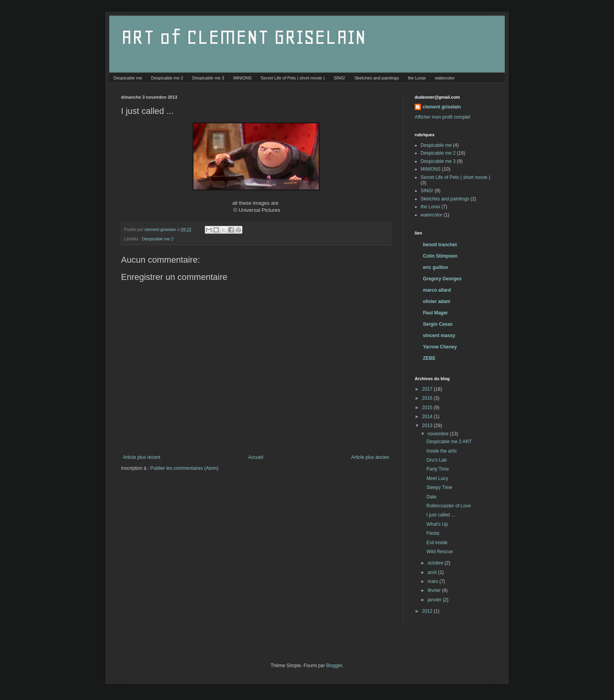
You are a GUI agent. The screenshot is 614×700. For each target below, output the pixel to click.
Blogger (334, 666)
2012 (428, 611)
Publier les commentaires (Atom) (184, 468)
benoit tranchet (440, 245)
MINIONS (243, 78)
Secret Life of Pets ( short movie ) (293, 78)
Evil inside (437, 543)
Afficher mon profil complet (442, 117)
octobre (436, 563)
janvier (435, 600)
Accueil (256, 457)
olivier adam (437, 301)
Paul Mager (435, 313)
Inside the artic (442, 451)
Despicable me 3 (208, 78)
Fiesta (433, 533)
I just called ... (441, 515)
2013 (428, 426)
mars (433, 581)
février (435, 590)
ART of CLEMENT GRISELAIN (243, 37)
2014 (428, 417)
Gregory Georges (442, 279)
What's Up (437, 524)
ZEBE (429, 358)
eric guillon (435, 267)
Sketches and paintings (377, 78)
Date (431, 497)
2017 (428, 389)
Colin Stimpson (440, 256)
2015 (428, 408)
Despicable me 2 (167, 78)
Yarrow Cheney (440, 347)
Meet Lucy (437, 478)
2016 (428, 398)
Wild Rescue (440, 552)
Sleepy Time (439, 487)
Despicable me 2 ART (449, 442)
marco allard (437, 290)
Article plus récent (142, 457)
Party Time (438, 469)
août (433, 572)
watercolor (445, 78)
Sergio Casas (438, 324)
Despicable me (128, 78)
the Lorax (417, 78)
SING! (340, 78)
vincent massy (439, 336)
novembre (439, 434)
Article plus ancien (370, 457)
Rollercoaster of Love (449, 506)
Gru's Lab (437, 460)
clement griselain (442, 107)
